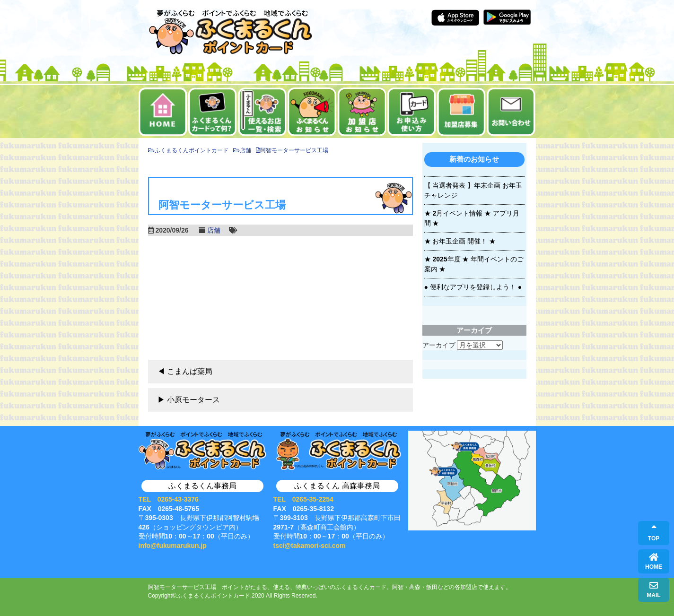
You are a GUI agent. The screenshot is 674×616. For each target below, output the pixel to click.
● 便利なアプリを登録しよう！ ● (473, 287)
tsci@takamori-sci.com (310, 546)
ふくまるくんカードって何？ (213, 112)
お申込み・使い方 (412, 112)
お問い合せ (511, 112)
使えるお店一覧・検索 (262, 112)
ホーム (163, 112)
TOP (654, 533)
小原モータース (193, 400)
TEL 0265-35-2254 (303, 499)
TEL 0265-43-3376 (169, 499)
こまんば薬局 (190, 371)
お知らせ (312, 112)
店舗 (214, 230)
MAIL (653, 590)
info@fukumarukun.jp (173, 546)
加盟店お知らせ (362, 112)
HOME (654, 561)
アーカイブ (439, 345)
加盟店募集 (461, 112)
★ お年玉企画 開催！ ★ (460, 241)
